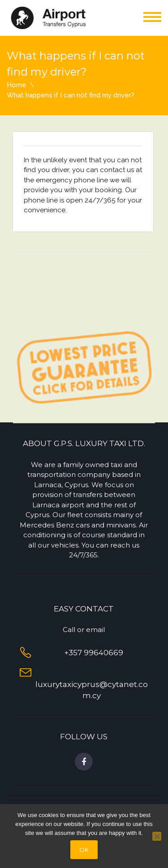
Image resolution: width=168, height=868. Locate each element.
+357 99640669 (92, 653)
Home (17, 85)
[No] (157, 836)
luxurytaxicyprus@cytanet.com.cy (92, 684)
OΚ (84, 850)
